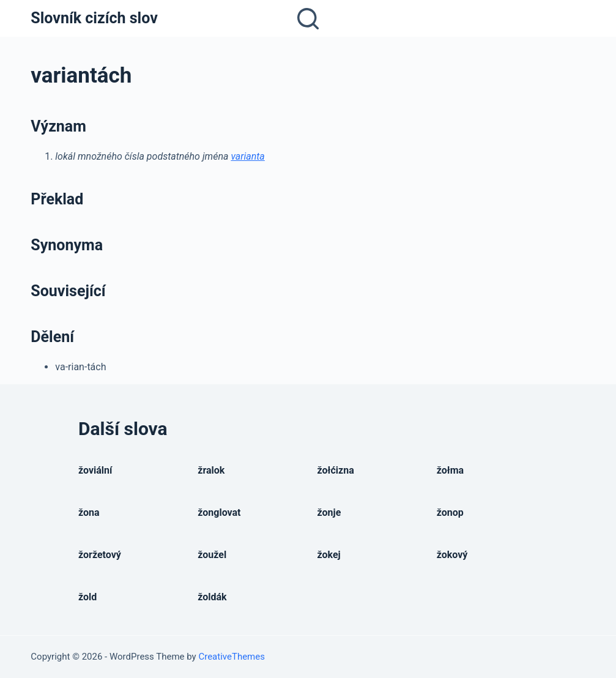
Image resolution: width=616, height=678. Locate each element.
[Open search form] (308, 19)
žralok (211, 470)
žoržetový (100, 555)
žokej (329, 555)
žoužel (212, 555)
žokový (452, 555)
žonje (329, 512)
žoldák (212, 597)
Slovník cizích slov (94, 18)
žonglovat (219, 512)
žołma (450, 470)
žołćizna (336, 470)
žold (87, 597)
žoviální (95, 470)
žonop (450, 512)
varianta (247, 156)
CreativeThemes (232, 657)
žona (89, 512)
